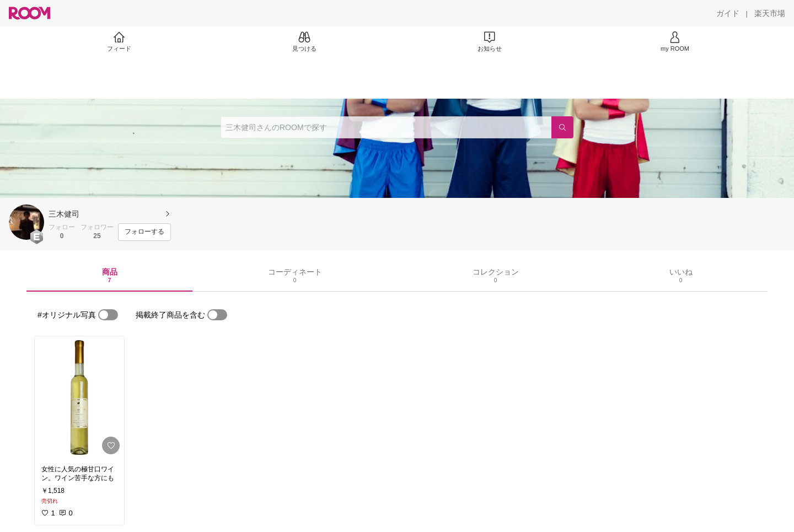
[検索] (562, 127)
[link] (79, 397)
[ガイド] (728, 13)
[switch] (108, 315)
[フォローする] (144, 232)
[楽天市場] (770, 13)
